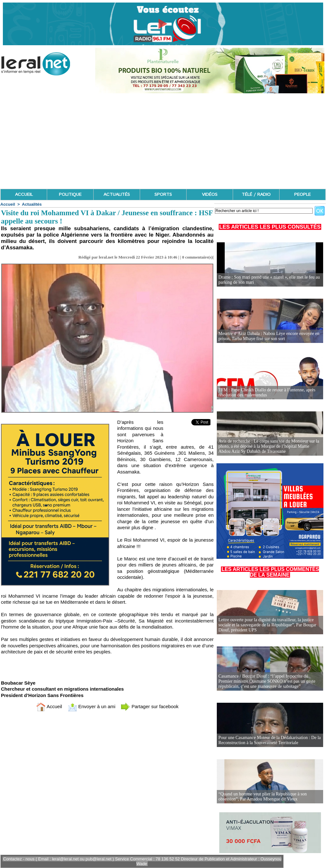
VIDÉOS (210, 195)
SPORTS (163, 195)
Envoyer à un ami (92, 706)
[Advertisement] (163, 141)
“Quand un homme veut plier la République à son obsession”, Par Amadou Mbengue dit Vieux (263, 797)
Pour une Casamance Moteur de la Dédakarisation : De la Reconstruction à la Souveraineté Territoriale (270, 740)
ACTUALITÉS (117, 195)
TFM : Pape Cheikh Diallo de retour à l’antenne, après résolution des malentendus (267, 392)
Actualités (32, 204)
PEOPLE (302, 195)
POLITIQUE (70, 195)
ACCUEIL (24, 195)
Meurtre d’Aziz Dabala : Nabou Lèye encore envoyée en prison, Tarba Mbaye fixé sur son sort (269, 336)
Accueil (8, 204)
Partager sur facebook (150, 706)
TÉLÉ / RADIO (256, 195)
